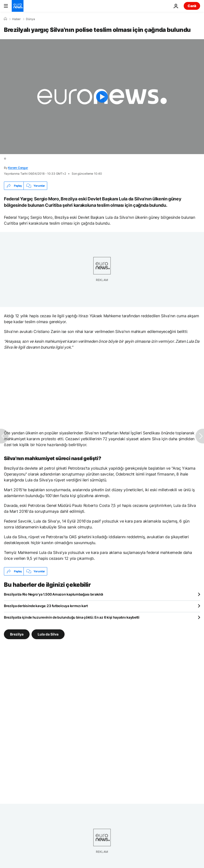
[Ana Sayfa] (5, 19)
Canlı (192, 6)
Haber (16, 19)
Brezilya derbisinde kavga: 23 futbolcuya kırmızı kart (46, 606)
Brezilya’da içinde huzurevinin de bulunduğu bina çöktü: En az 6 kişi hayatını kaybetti (72, 617)
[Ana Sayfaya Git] (18, 6)
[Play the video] (102, 97)
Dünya (30, 19)
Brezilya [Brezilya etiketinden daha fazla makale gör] (17, 634)
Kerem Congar (18, 168)
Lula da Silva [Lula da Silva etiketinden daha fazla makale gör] (48, 634)
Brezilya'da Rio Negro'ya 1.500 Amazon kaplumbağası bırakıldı (54, 594)
